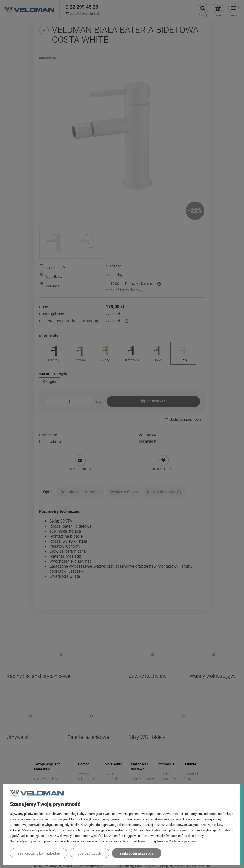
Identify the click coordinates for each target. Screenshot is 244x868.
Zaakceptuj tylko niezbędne (39, 853)
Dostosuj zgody (90, 853)
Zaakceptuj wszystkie (137, 853)
